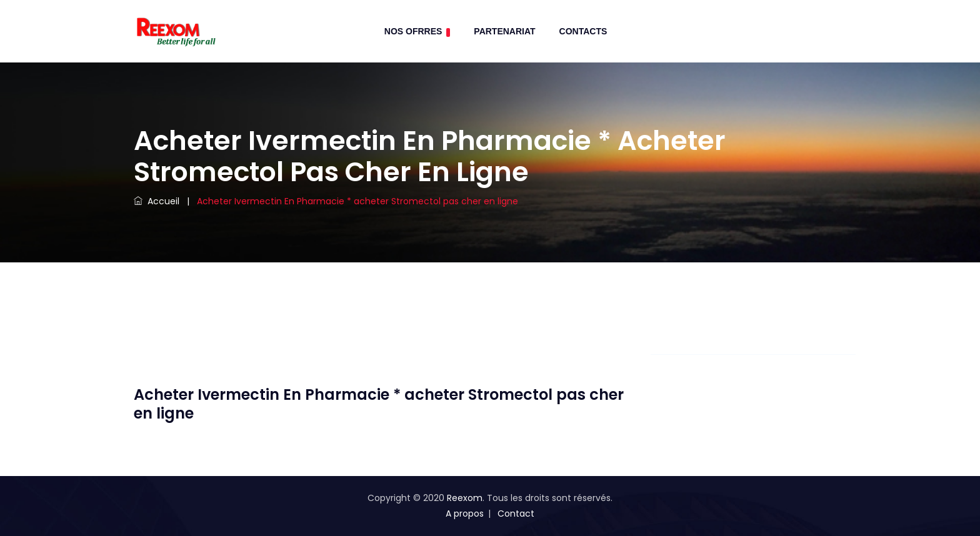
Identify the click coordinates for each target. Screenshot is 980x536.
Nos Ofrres (417, 32)
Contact (516, 514)
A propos (465, 514)
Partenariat (504, 31)
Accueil (157, 201)
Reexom (465, 498)
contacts (583, 31)
